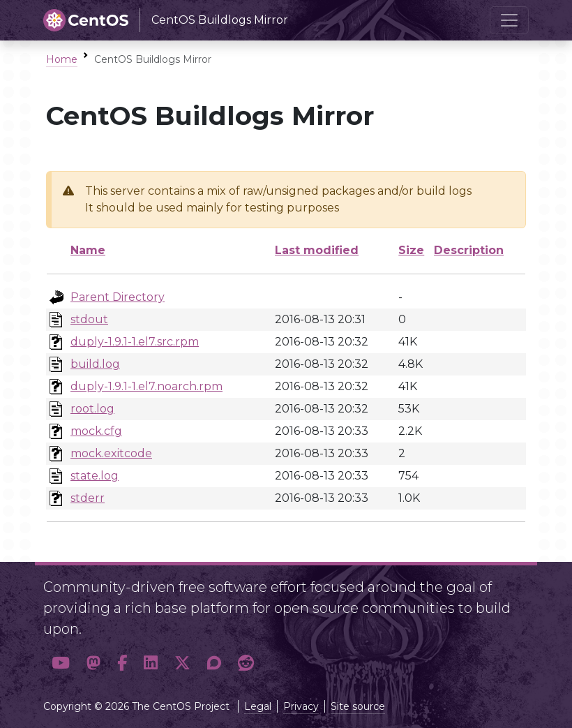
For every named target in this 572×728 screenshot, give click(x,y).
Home (62, 59)
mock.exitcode (111, 453)
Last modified (317, 250)
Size (411, 250)
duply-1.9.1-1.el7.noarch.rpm (146, 386)
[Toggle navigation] (509, 20)
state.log (95, 476)
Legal (258, 706)
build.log (95, 364)
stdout (89, 319)
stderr (88, 498)
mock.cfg (96, 431)
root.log (92, 409)
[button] (61, 663)
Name (88, 250)
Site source (358, 706)
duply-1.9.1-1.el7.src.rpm (135, 342)
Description (469, 250)
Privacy (301, 706)
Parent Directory (118, 297)
